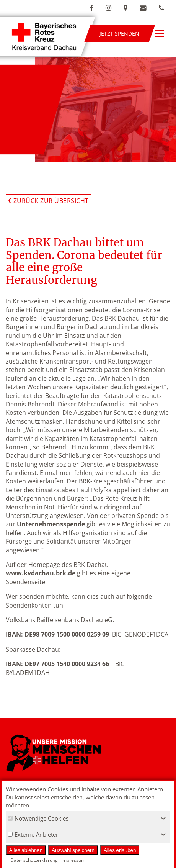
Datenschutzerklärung (34, 860)
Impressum (73, 860)
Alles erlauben (120, 850)
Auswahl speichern (73, 850)
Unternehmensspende (51, 524)
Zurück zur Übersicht (51, 201)
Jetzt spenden (119, 34)
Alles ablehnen (26, 850)
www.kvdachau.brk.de (41, 573)
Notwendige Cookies (38, 818)
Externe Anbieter (33, 834)
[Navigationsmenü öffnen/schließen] (160, 34)
